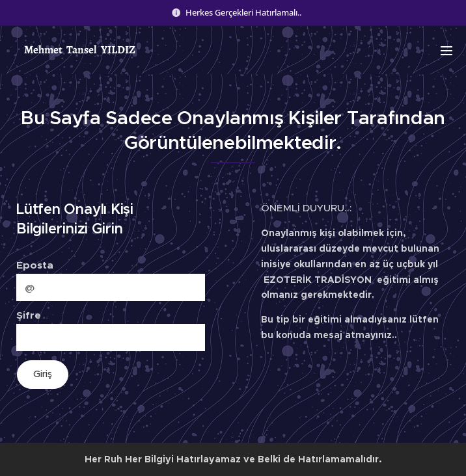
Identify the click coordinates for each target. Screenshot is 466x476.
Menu (446, 51)
